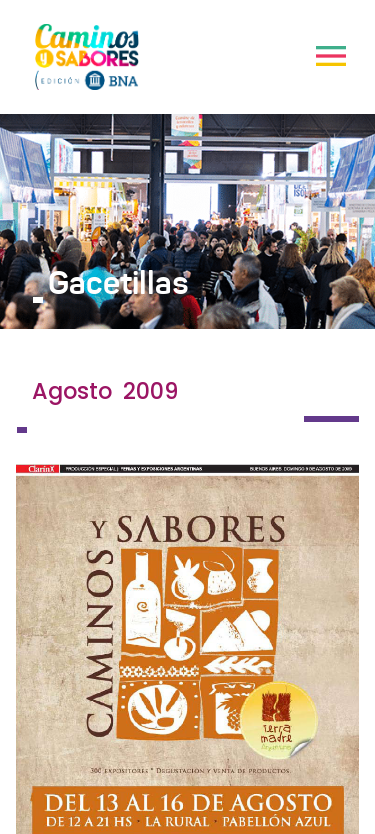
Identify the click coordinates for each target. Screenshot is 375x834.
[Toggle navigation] (331, 56)
